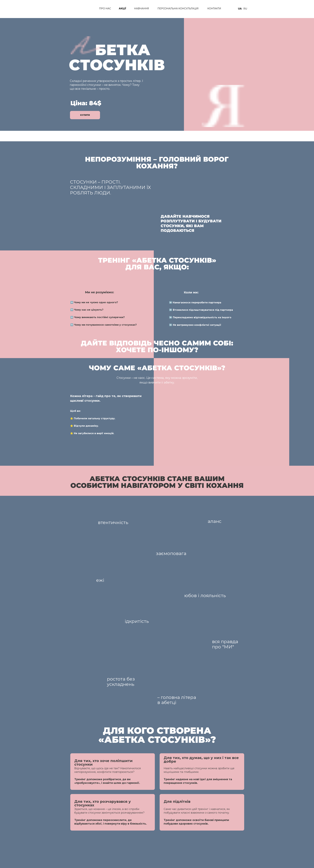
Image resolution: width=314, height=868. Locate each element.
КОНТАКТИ (214, 8)
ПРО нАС (105, 8)
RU (245, 9)
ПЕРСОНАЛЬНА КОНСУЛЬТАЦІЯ (178, 8)
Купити (85, 115)
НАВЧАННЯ (142, 8)
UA (240, 9)
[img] (78, 9)
